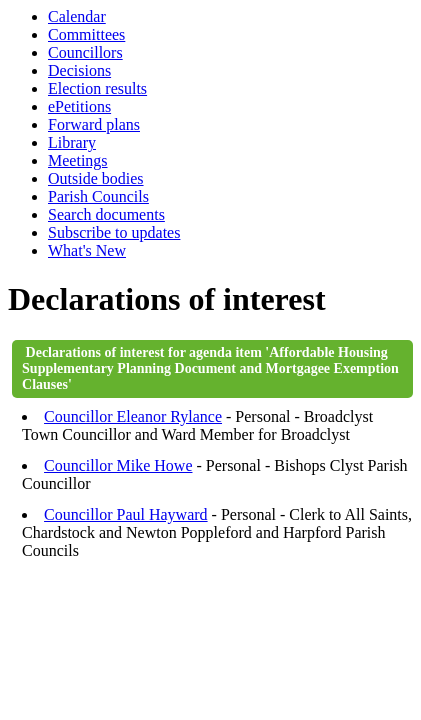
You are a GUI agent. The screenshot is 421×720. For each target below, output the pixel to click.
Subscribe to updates (114, 232)
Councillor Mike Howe (118, 465)
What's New (87, 250)
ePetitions (79, 106)
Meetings (78, 160)
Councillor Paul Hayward (126, 514)
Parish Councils (98, 196)
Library (72, 142)
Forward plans (94, 124)
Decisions (79, 70)
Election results (97, 88)
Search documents (106, 214)
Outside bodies (96, 178)
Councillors (85, 52)
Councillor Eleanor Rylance (133, 416)
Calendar (77, 16)
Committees (86, 34)
